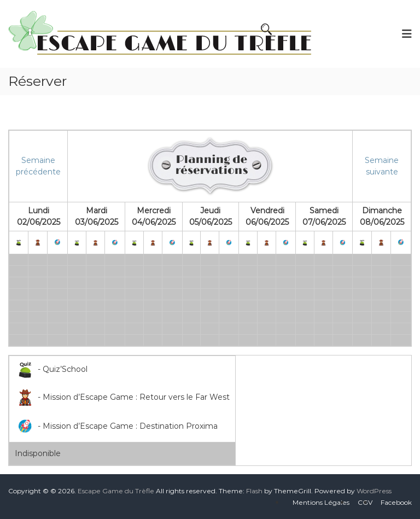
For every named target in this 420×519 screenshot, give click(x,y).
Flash (254, 491)
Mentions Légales (321, 502)
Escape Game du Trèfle (116, 491)
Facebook (396, 502)
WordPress (374, 491)
